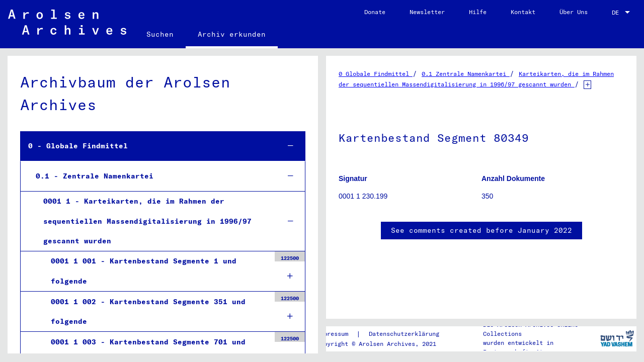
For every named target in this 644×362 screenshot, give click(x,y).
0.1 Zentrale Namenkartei (466, 74)
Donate (375, 12)
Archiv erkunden (232, 34)
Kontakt (523, 12)
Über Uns (574, 12)
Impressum (332, 334)
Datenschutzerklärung (404, 334)
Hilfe (478, 12)
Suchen (160, 34)
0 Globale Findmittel (376, 74)
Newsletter (427, 12)
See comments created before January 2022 (481, 230)
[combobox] (622, 13)
